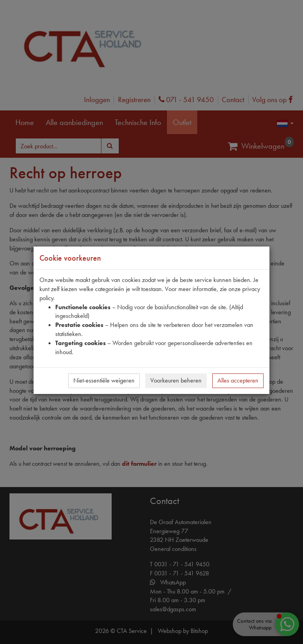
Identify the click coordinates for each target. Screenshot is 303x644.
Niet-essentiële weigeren (104, 380)
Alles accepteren (238, 380)
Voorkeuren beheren (176, 380)
